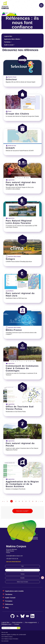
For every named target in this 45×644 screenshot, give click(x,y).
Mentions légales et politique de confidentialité (14, 635)
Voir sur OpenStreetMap (13, 562)
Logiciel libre (8, 36)
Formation (9, 601)
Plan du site (5, 632)
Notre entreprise (17, 622)
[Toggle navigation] (41, 5)
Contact (17, 624)
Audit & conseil (9, 45)
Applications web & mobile (14, 591)
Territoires (7, 42)
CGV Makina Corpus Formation (10, 639)
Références (9, 604)
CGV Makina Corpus (7, 637)
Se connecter (5, 641)
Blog (7, 608)
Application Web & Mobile (12, 39)
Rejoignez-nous (6, 624)
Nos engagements (31, 622)
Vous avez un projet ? (22, 511)
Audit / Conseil (10, 598)
